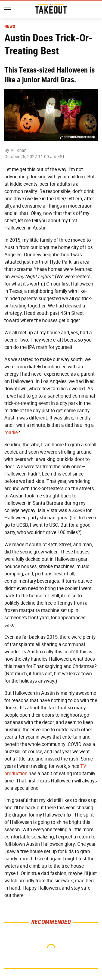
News (10, 27)
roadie (11, 432)
